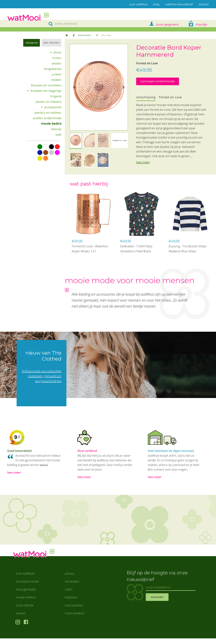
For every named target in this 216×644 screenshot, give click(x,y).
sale (58, 135)
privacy (70, 579)
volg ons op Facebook (27, 628)
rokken (56, 80)
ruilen (69, 595)
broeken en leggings (46, 91)
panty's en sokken (48, 113)
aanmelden (157, 603)
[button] (74, 87)
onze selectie (25, 611)
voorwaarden (74, 611)
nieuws (21, 619)
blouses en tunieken (46, 85)
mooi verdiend (75, 619)
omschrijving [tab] (146, 97)
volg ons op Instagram (18, 628)
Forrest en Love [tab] (170, 97)
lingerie (56, 96)
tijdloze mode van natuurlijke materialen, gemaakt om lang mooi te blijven (42, 376)
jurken (57, 74)
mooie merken (26, 603)
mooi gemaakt (26, 595)
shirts (57, 53)
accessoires (53, 107)
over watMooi (25, 579)
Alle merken (51, 43)
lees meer (143, 162)
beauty (56, 129)
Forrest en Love (147, 63)
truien (57, 58)
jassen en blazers (49, 102)
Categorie (32, 43)
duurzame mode (27, 587)
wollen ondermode (47, 118)
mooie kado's (85, 35)
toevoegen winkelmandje (158, 81)
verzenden (72, 587)
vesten (56, 63)
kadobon (71, 603)
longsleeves (53, 69)
